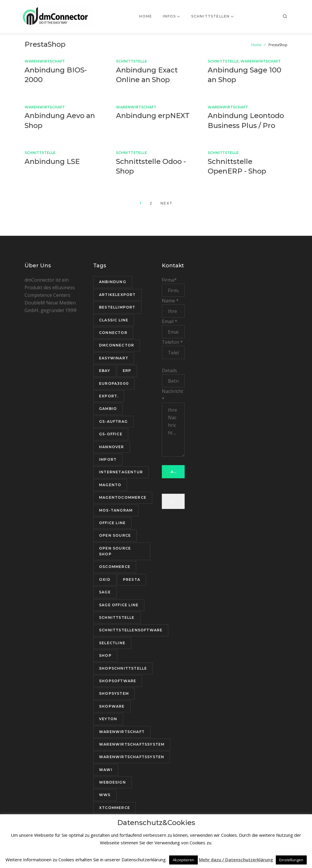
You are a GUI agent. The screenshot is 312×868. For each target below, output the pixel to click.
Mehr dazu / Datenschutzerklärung (236, 860)
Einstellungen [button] (291, 860)
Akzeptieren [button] (183, 860)
